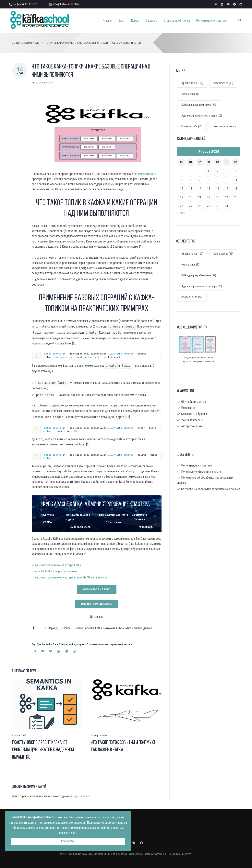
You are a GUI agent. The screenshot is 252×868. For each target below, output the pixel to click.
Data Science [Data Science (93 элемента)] (223, 254)
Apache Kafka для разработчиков (56, 571)
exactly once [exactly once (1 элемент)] (190, 265)
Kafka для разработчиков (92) (199, 105)
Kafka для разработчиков (83, 644)
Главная (27, 43)
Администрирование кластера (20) (202, 116)
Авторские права (192, 426)
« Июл (181, 213)
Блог (38, 43)
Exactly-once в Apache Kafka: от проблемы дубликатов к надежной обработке (43, 750)
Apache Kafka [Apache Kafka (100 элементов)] (192, 254)
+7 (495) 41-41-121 (25, 4)
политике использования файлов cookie (94, 828)
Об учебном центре (194, 402)
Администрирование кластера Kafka (58, 565)
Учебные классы (192, 420)
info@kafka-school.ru (66, 4)
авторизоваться (80, 796)
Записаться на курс (97, 589)
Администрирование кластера (115, 644)
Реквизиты (188, 408)
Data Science (60, 644)
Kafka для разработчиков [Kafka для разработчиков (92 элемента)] (199, 275)
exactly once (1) (190, 94)
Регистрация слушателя (197, 465)
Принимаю (68, 841)
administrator (46, 83)
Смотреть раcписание (96, 604)
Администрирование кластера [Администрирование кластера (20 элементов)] (202, 286)
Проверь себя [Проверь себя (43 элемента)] (192, 297)
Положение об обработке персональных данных (205, 480)
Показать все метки (224, 126)
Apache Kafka (44, 644)
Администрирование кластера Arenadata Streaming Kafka (71, 577)
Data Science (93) (223, 83)
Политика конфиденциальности (201, 471)
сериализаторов (144, 174)
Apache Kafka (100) (192, 83)
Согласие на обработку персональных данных (210, 489)
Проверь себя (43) (192, 126)
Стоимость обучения (194, 414)
